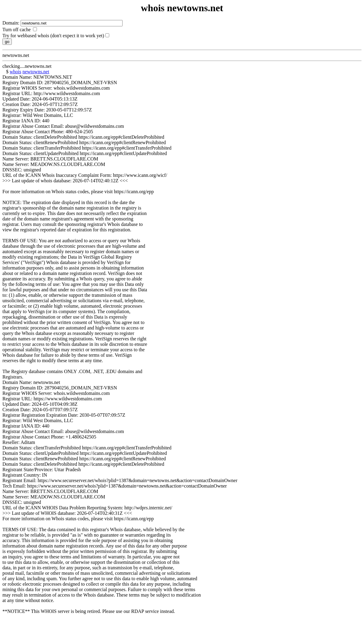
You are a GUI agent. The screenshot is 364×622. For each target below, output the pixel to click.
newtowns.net (36, 72)
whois (15, 72)
